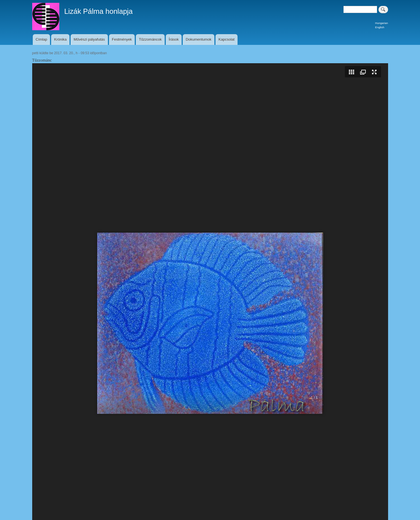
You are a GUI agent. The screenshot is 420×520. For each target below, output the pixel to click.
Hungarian (381, 23)
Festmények (122, 39)
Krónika (60, 39)
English (380, 27)
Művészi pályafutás (89, 39)
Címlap (41, 39)
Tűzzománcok (150, 39)
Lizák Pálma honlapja (98, 11)
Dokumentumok (199, 39)
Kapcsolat (226, 39)
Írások (174, 39)
